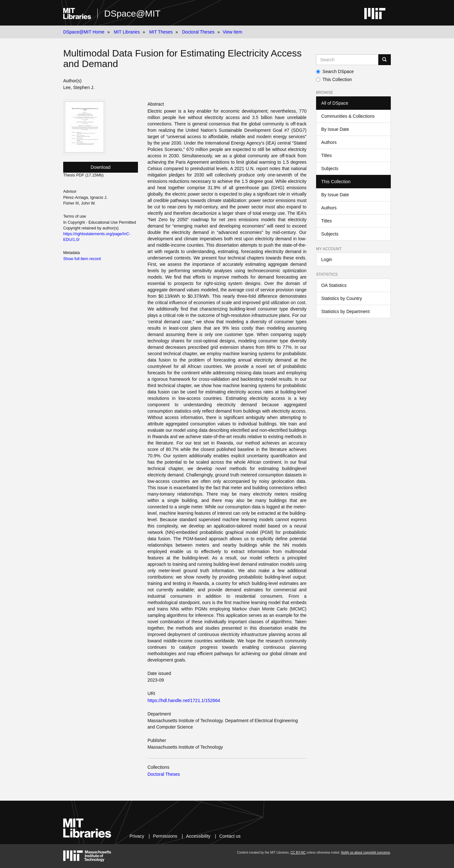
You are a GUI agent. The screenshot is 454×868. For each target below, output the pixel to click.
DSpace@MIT (132, 14)
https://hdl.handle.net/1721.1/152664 (184, 700)
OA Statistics (334, 285)
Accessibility (198, 836)
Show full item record (82, 259)
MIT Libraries (127, 32)
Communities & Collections (348, 116)
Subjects (330, 168)
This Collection (334, 79)
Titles (326, 155)
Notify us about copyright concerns (365, 853)
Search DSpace (335, 71)
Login (327, 259)
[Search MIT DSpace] (347, 60)
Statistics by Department (345, 311)
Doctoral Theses (198, 32)
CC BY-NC (298, 853)
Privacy (137, 836)
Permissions (165, 836)
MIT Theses (161, 32)
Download (101, 167)
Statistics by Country (342, 298)
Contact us (230, 836)
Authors (329, 142)
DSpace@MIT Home (84, 32)
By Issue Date (335, 129)
